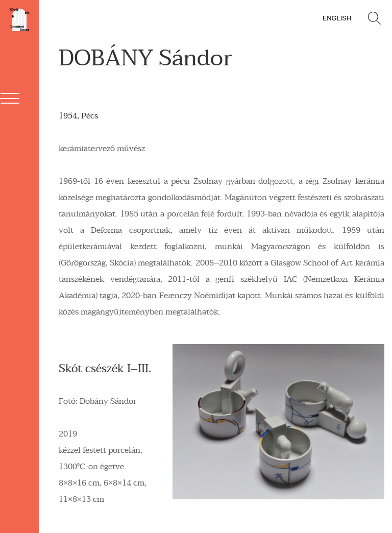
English (337, 18)
